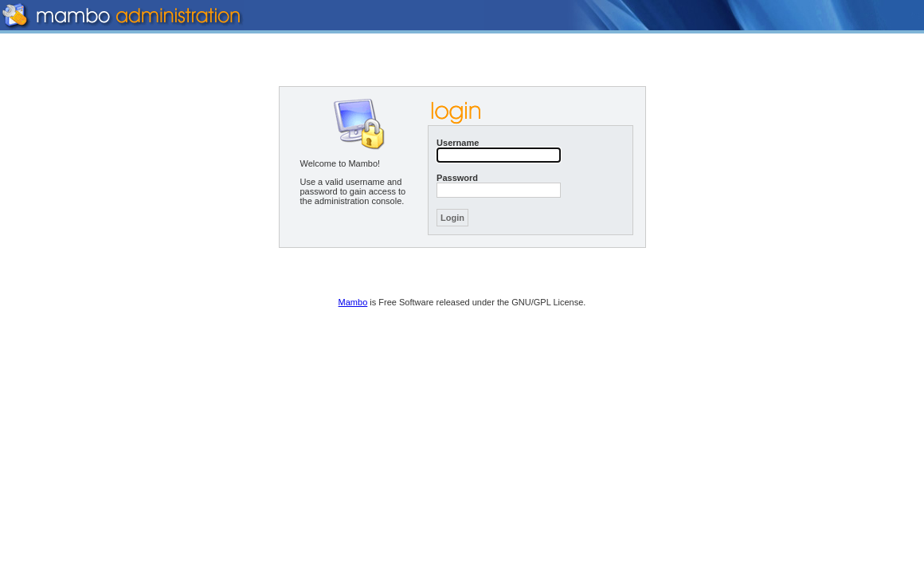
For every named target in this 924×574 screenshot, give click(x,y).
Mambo (353, 302)
